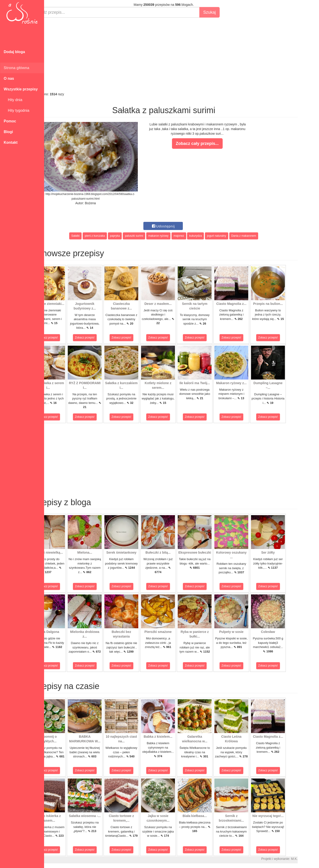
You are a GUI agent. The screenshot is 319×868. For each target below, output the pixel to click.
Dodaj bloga (14, 52)
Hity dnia (13, 100)
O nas (9, 78)
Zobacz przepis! (65, 338)
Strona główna (16, 68)
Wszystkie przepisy (21, 89)
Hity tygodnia (16, 110)
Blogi (8, 132)
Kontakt (11, 142)
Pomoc (10, 121)
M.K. (311, 859)
